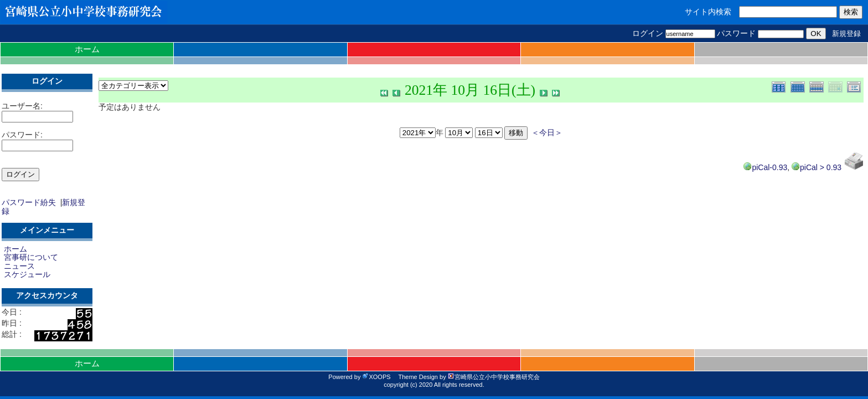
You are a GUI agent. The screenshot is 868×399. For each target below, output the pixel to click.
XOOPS (376, 377)
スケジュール (27, 274)
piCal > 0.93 (817, 167)
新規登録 (846, 34)
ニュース (19, 266)
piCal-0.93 (765, 167)
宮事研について (31, 257)
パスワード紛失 (29, 202)
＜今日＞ (547, 133)
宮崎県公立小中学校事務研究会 (494, 377)
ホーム (87, 49)
